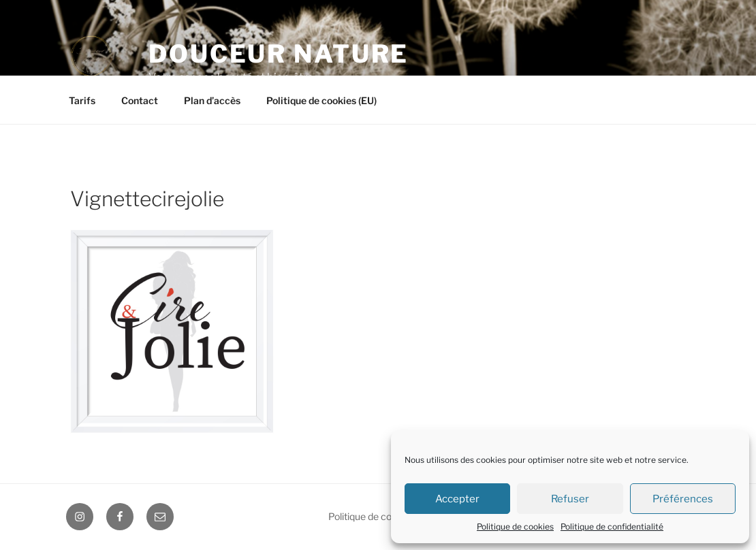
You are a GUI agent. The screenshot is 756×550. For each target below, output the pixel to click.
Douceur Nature (279, 54)
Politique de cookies (515, 527)
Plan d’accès (212, 100)
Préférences (683, 499)
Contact (140, 100)
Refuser (570, 499)
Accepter (457, 499)
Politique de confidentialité (612, 527)
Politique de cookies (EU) (321, 100)
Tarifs (82, 100)
